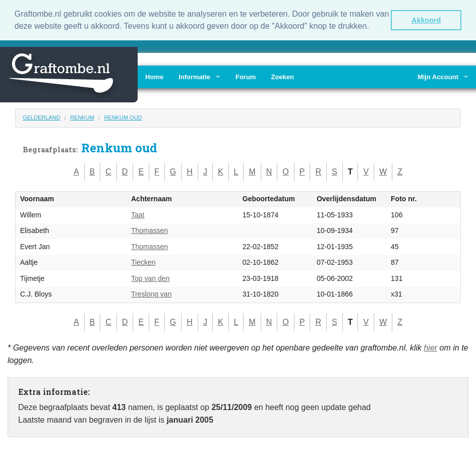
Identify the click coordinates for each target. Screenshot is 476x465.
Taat (138, 214)
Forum (246, 76)
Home (154, 76)
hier (430, 347)
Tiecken (143, 262)
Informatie (194, 76)
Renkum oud (123, 117)
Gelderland (42, 117)
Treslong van (151, 294)
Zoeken (282, 76)
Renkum (82, 117)
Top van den (150, 277)
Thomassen (150, 230)
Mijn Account (438, 76)
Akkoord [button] (426, 20)
